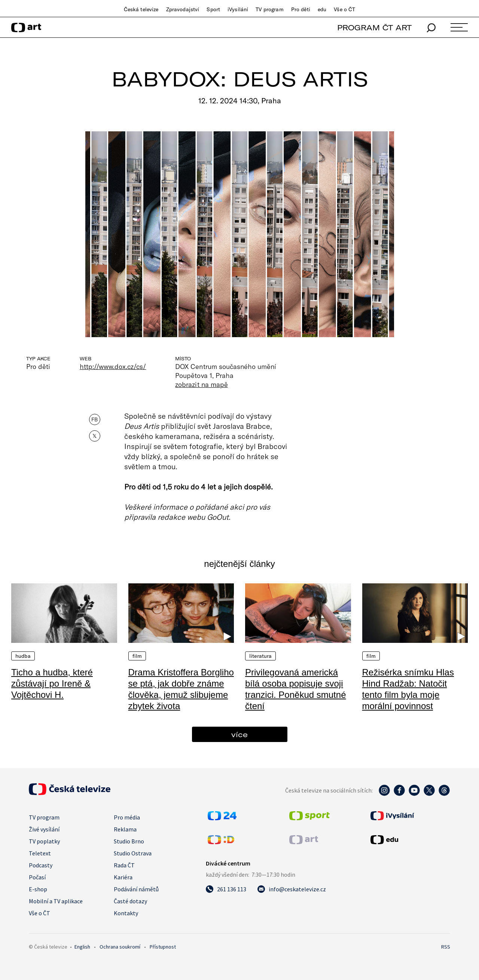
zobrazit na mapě (201, 384)
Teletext (40, 853)
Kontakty (126, 913)
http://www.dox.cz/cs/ (113, 366)
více (239, 734)
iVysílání (238, 9)
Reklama (125, 829)
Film (137, 656)
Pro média (127, 817)
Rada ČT (124, 865)
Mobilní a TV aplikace (56, 901)
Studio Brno (129, 841)
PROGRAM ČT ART (374, 28)
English (82, 947)
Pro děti (301, 9)
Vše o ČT (344, 9)
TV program (269, 9)
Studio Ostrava (133, 853)
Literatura (260, 656)
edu (322, 9)
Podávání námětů (136, 889)
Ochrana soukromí (120, 947)
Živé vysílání (44, 829)
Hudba (23, 656)
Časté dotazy (130, 901)
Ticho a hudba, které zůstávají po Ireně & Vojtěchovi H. (52, 683)
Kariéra (123, 877)
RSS (446, 947)
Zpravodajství (183, 9)
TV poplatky (44, 841)
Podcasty (41, 865)
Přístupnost (163, 947)
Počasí (37, 877)
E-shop (38, 889)
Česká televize (141, 9)
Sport (213, 9)
